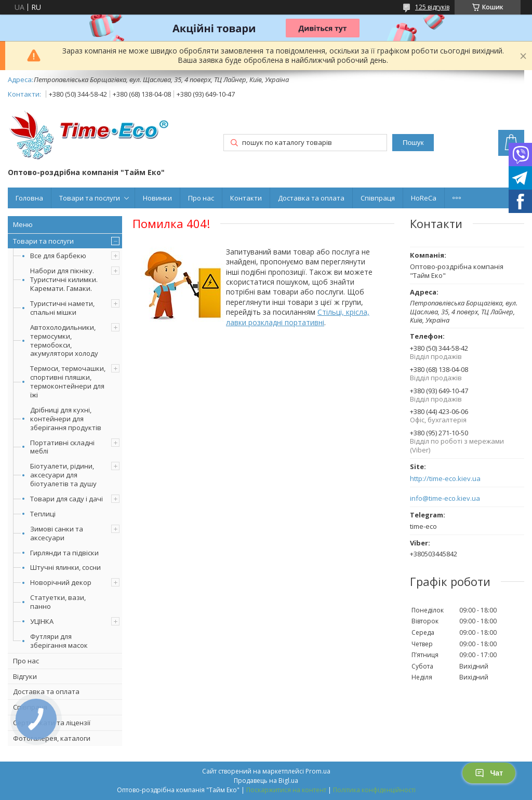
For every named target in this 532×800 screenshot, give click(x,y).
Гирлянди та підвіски (64, 553)
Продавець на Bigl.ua (266, 781)
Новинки (157, 198)
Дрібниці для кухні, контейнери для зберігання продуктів (66, 419)
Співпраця (378, 198)
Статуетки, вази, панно (58, 602)
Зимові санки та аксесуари (57, 533)
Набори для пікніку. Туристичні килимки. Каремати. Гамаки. (64, 279)
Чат (489, 773)
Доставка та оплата (311, 198)
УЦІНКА (42, 621)
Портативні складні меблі (62, 447)
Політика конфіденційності (374, 790)
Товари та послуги (90, 198)
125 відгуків (432, 7)
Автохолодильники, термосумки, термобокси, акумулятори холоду (64, 341)
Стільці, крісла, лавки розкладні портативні (298, 317)
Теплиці (43, 514)
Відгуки (25, 676)
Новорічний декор (61, 582)
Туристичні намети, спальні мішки (62, 308)
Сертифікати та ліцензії (52, 723)
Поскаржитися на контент (286, 790)
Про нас (201, 198)
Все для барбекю (58, 256)
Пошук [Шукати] (413, 143)
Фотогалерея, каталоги (52, 738)
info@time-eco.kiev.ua (445, 498)
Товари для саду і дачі (66, 499)
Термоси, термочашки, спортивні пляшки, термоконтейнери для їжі (68, 382)
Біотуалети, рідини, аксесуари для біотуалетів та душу (63, 475)
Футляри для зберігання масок (59, 641)
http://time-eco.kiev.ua (445, 479)
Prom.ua (318, 771)
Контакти (246, 198)
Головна (29, 198)
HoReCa (424, 198)
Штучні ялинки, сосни (65, 567)
